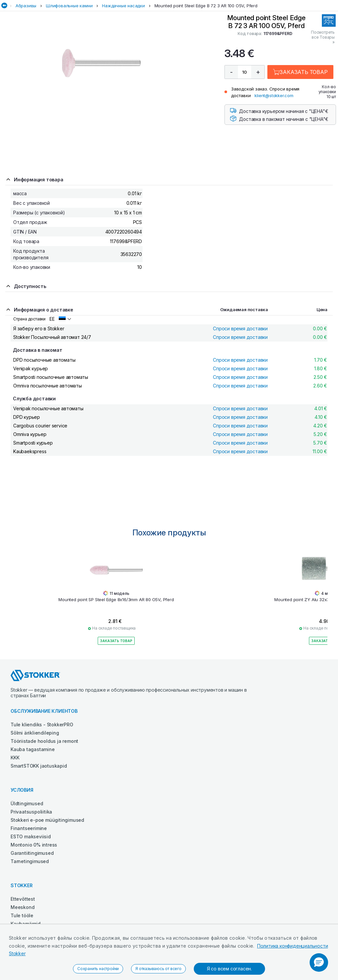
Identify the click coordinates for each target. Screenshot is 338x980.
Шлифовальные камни (69, 6)
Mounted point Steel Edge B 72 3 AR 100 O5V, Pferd (206, 6)
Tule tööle (22, 915)
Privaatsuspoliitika (31, 812)
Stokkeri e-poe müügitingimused (47, 820)
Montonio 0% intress (34, 845)
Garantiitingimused (32, 853)
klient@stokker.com (274, 95)
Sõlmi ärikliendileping (35, 733)
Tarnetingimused (30, 861)
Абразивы (26, 6)
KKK (15, 758)
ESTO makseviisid (31, 836)
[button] (319, 962)
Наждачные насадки (123, 6)
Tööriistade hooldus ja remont (44, 741)
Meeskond (22, 907)
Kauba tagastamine (33, 749)
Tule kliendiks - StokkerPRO (42, 725)
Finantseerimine (29, 828)
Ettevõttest (23, 899)
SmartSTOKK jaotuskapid (39, 766)
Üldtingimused (27, 803)
